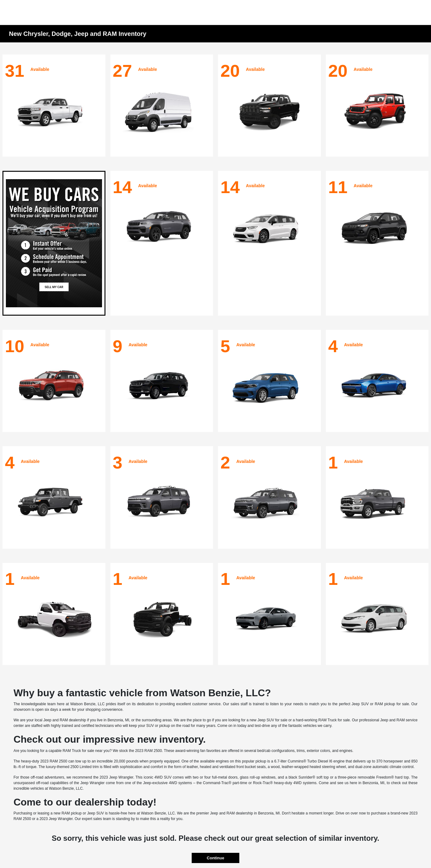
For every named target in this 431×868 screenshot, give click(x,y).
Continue (215, 858)
